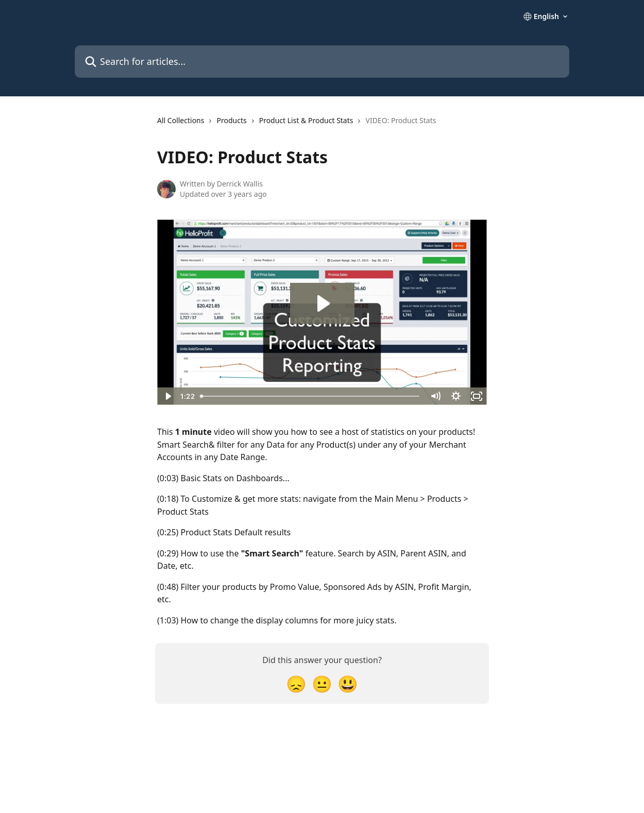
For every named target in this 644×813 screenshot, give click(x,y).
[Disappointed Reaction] (296, 683)
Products (231, 120)
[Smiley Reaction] (348, 683)
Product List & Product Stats (306, 120)
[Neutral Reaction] (322, 683)
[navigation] (296, 125)
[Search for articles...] (322, 62)
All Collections (181, 120)
